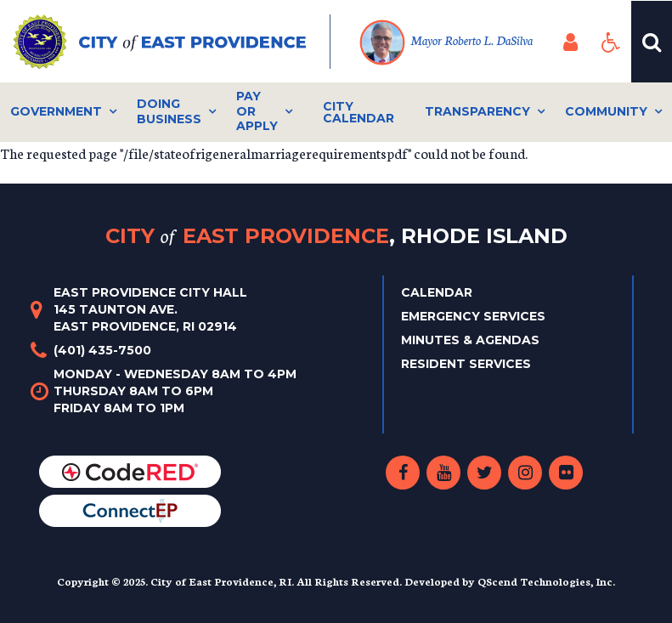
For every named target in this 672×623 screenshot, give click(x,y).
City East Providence (336, 236)
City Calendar (359, 112)
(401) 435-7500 (102, 350)
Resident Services (466, 364)
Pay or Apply (257, 111)
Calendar (437, 292)
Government (56, 111)
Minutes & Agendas (470, 340)
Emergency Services (473, 316)
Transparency (477, 111)
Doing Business (169, 111)
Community (606, 111)
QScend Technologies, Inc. (546, 581)
